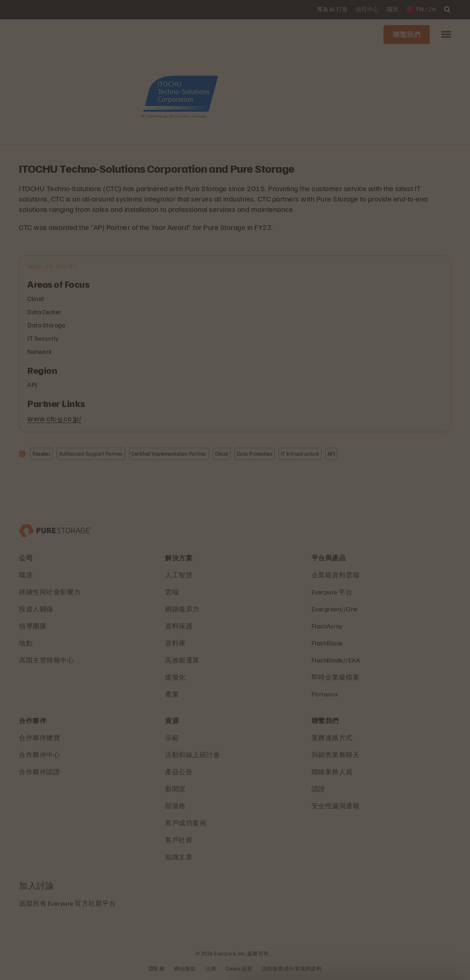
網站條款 (185, 968)
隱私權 (157, 968)
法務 (211, 968)
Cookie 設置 (239, 968)
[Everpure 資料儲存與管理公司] (55, 530)
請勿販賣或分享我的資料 (292, 968)
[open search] (447, 9)
